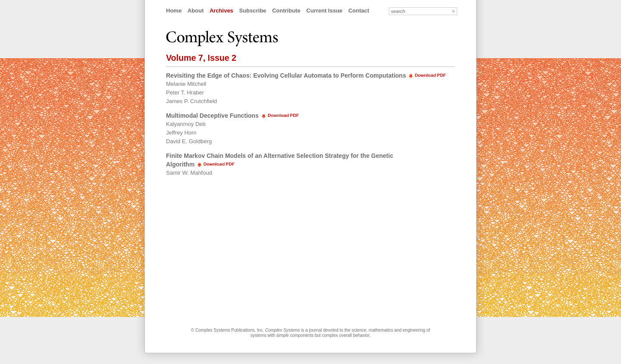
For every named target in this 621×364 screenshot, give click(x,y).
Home (174, 11)
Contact (359, 11)
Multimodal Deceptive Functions (212, 116)
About (196, 11)
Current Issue (324, 11)
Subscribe (252, 11)
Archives (221, 11)
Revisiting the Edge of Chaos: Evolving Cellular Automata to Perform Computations (286, 75)
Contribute (286, 11)
